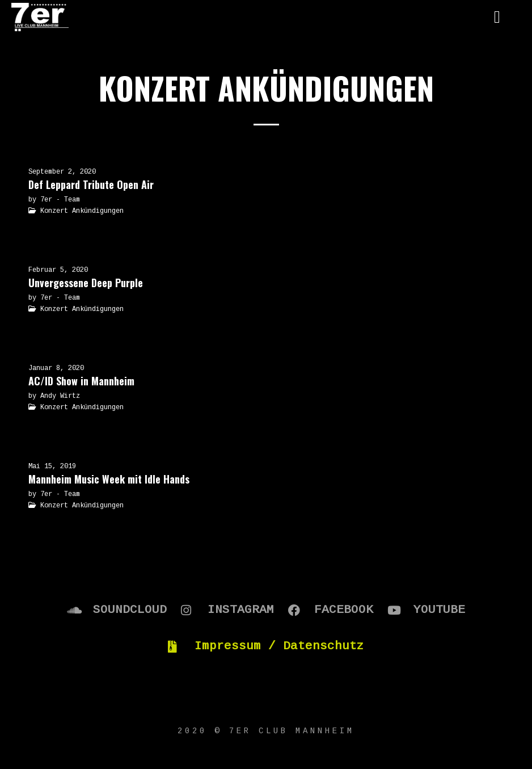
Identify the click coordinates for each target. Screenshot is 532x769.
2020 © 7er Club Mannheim (266, 731)
